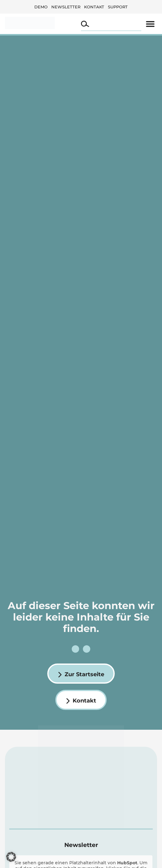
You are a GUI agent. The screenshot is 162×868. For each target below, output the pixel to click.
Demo (41, 7)
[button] (150, 24)
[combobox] (111, 24)
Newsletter (66, 7)
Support (118, 7)
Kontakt (94, 7)
